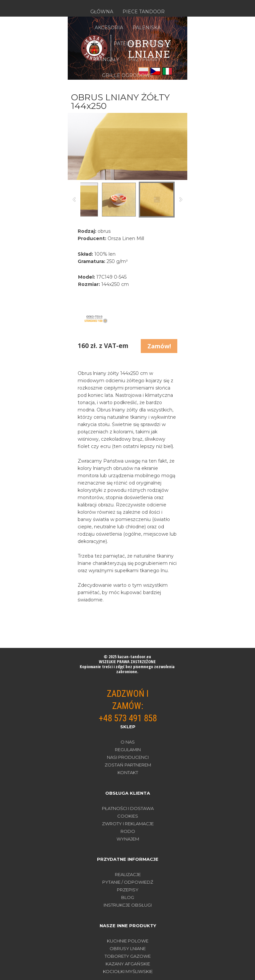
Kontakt (128, 772)
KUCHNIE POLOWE (128, 941)
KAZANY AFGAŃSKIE (128, 964)
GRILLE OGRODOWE (128, 75)
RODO (128, 831)
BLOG (128, 897)
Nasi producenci (128, 757)
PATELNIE (126, 44)
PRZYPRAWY (145, 59)
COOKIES (128, 816)
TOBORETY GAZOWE (128, 956)
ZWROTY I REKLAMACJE (128, 824)
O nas (128, 742)
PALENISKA (147, 28)
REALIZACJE (128, 874)
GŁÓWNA (102, 12)
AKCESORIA (109, 28)
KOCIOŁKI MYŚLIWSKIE (128, 971)
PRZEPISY (128, 890)
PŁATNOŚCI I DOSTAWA (128, 808)
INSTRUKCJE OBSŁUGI (128, 905)
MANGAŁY (107, 59)
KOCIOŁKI (159, 44)
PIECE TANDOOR (144, 12)
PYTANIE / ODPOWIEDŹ (128, 882)
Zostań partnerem (128, 765)
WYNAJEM (128, 839)
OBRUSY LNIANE (128, 948)
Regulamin (128, 750)
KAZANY (94, 44)
